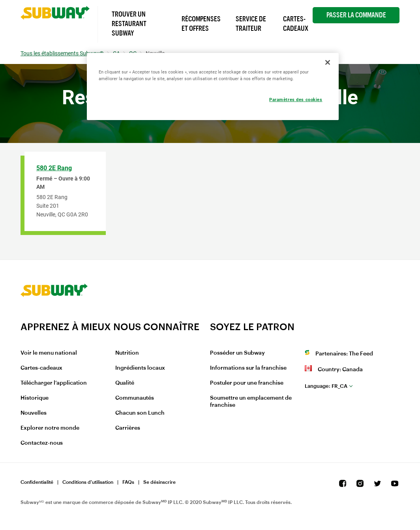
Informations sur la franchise (248, 368)
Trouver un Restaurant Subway (129, 24)
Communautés (135, 398)
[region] (213, 86)
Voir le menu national (49, 353)
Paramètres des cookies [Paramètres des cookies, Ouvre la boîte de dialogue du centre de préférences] (296, 100)
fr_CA (326, 386)
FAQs (128, 482)
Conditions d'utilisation (88, 482)
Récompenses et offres (201, 24)
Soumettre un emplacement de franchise (251, 402)
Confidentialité (37, 482)
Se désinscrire (159, 482)
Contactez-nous (42, 443)
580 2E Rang (54, 168)
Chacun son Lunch (140, 413)
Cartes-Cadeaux (296, 24)
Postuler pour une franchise (247, 383)
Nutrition (127, 353)
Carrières (128, 428)
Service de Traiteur (251, 24)
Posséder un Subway (237, 353)
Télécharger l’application (54, 383)
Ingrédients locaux (140, 368)
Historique (35, 398)
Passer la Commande (356, 15)
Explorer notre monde (50, 428)
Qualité (125, 383)
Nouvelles (34, 413)
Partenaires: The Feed (344, 354)
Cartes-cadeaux (41, 368)
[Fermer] (328, 62)
